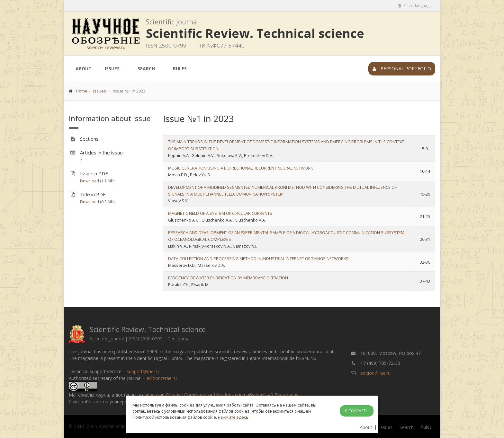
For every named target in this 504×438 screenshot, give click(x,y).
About (84, 69)
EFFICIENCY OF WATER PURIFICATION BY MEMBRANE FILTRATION (228, 278)
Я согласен (357, 411)
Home (82, 91)
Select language (415, 6)
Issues (112, 69)
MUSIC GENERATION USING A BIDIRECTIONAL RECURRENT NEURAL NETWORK (240, 168)
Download (90, 181)
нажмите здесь (233, 417)
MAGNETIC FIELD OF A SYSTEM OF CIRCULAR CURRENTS (220, 213)
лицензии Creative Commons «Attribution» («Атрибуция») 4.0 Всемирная (221, 395)
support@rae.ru (143, 371)
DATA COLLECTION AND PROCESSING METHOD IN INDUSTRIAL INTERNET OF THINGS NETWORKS (258, 258)
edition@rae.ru (162, 378)
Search (146, 69)
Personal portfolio (402, 69)
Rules (180, 69)
